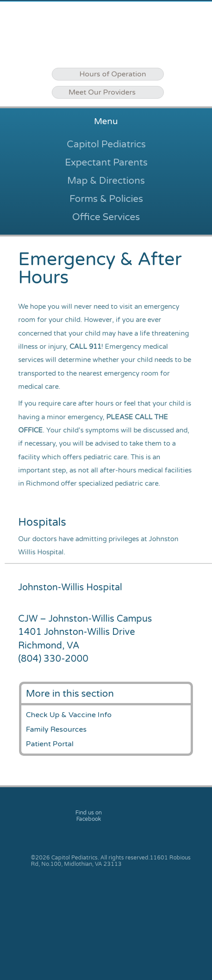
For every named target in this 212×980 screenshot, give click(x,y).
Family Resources (56, 729)
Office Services (106, 217)
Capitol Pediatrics (106, 144)
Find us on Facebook (89, 816)
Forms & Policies (106, 199)
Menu (106, 121)
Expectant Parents (106, 162)
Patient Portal (50, 744)
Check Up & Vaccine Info (69, 715)
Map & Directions (106, 181)
